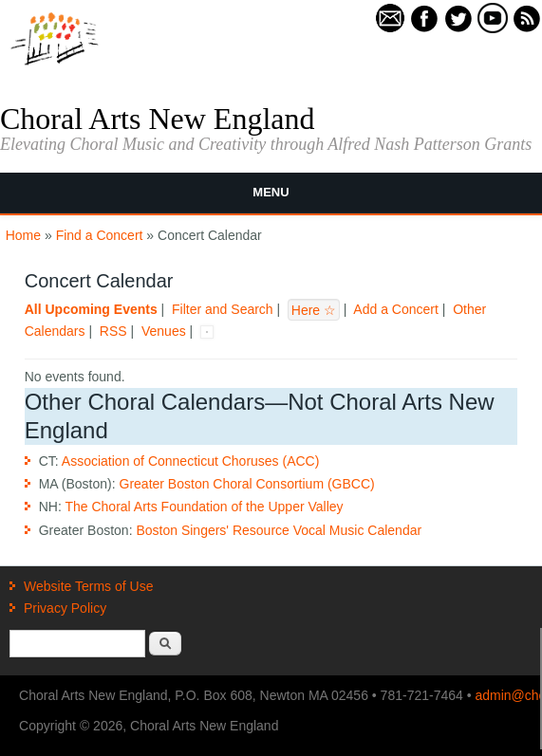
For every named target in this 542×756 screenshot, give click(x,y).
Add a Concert (396, 309)
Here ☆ (314, 309)
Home (23, 235)
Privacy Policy (65, 608)
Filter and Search (223, 309)
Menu (271, 192)
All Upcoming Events (91, 309)
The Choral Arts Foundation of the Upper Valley (204, 507)
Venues (164, 331)
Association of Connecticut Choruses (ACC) (191, 461)
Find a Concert (100, 235)
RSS (113, 331)
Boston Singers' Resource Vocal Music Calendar (279, 530)
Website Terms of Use (88, 586)
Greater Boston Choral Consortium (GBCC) (247, 484)
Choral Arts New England (158, 119)
